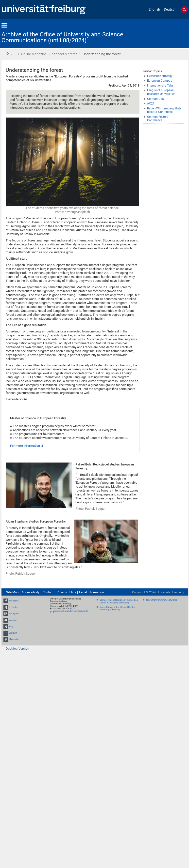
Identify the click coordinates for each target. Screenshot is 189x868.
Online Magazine (34, 54)
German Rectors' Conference (158, 119)
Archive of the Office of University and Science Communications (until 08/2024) (62, 37)
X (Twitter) (14, 607)
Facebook (14, 601)
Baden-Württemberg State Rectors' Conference (164, 110)
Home (7, 54)
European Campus (160, 81)
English (154, 9)
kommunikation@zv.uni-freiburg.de (71, 611)
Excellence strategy (160, 76)
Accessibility (31, 592)
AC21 (151, 104)
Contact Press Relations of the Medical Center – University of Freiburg (119, 601)
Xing (11, 627)
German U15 (155, 99)
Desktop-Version (17, 649)
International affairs (160, 86)
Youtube (13, 620)
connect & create (65, 54)
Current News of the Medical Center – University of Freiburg (118, 608)
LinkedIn (13, 633)
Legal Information (91, 592)
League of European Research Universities (161, 92)
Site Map (12, 592)
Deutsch (170, 9)
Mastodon (14, 639)
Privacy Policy (66, 592)
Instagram (14, 614)
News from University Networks (162, 600)
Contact (48, 592)
